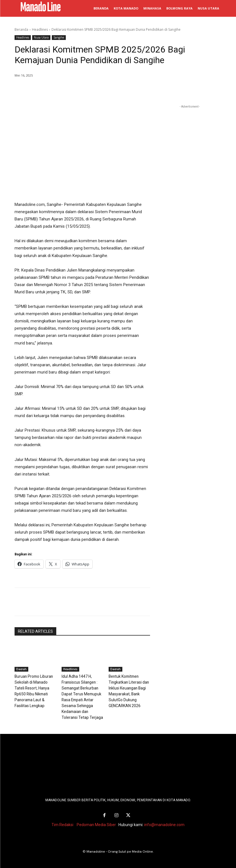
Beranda (21, 29)
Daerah (21, 669)
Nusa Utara (41, 38)
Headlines (40, 29)
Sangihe (59, 38)
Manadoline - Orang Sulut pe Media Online (120, 849)
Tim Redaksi (62, 822)
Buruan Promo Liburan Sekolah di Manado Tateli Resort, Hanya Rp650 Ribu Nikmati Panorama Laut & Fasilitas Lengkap (35, 687)
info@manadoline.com (164, 822)
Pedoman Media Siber (96, 822)
